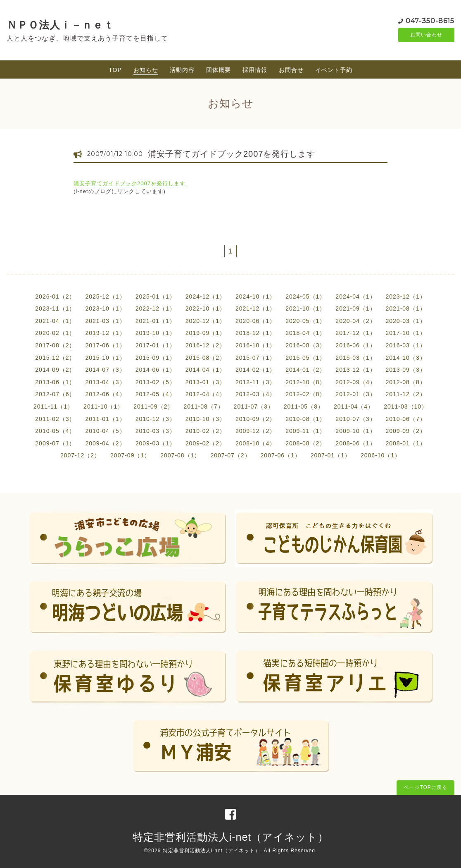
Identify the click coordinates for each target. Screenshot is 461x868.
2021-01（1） (156, 321)
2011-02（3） (55, 419)
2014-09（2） (55, 370)
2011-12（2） (406, 394)
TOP (115, 70)
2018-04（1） (305, 333)
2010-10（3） (206, 419)
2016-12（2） (206, 345)
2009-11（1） (305, 431)
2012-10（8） (305, 382)
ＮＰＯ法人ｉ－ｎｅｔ (60, 25)
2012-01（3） (355, 394)
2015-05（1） (305, 358)
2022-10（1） (206, 308)
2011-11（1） (53, 407)
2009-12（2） (255, 431)
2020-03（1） (406, 321)
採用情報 (255, 70)
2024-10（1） (255, 297)
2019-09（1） (206, 333)
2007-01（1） (331, 455)
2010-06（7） (406, 419)
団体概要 (219, 70)
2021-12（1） (255, 308)
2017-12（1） (355, 333)
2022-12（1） (156, 308)
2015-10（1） (105, 358)
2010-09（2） (255, 419)
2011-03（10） (406, 407)
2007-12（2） (80, 455)
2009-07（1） (55, 443)
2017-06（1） (105, 345)
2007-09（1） (130, 455)
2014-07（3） (105, 370)
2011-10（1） (103, 407)
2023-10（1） (105, 308)
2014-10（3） (406, 358)
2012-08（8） (406, 382)
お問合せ (291, 70)
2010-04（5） (105, 431)
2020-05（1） (305, 321)
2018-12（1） (255, 333)
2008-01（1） (406, 443)
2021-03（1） (105, 321)
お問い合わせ (426, 35)
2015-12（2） (55, 358)
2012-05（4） (156, 394)
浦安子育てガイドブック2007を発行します (232, 154)
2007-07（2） (230, 455)
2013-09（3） (406, 370)
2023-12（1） (406, 297)
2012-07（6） (55, 394)
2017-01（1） (156, 345)
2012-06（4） (105, 394)
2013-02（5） (156, 382)
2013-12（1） (355, 370)
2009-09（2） (406, 431)
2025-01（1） (156, 297)
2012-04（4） (206, 394)
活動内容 (182, 70)
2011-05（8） (304, 407)
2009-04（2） (105, 443)
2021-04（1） (55, 321)
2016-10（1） (255, 345)
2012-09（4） (355, 382)
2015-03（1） (355, 358)
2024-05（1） (305, 297)
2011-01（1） (105, 419)
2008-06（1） (355, 443)
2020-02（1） (55, 333)
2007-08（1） (180, 455)
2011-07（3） (254, 407)
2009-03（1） (156, 443)
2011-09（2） (153, 407)
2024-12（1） (206, 297)
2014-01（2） (305, 370)
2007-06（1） (281, 455)
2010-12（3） (156, 419)
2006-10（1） (381, 455)
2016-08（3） (305, 345)
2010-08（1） (305, 419)
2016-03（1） (406, 345)
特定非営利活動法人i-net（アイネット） (231, 837)
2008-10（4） (255, 443)
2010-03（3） (156, 431)
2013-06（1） (55, 382)
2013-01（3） (206, 382)
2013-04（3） (105, 382)
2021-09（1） (355, 308)
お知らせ (146, 70)
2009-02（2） (206, 443)
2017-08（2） (55, 345)
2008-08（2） (305, 443)
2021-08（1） (406, 308)
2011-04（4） (354, 407)
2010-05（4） (55, 431)
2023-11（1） (55, 308)
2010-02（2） (206, 431)
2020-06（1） (255, 321)
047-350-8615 (430, 20)
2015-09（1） (156, 358)
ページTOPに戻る (425, 787)
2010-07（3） (355, 419)
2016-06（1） (355, 345)
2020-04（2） (355, 321)
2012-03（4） (255, 394)
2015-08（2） (206, 358)
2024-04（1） (355, 297)
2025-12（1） (105, 297)
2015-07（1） (255, 358)
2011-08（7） (203, 407)
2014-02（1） (255, 370)
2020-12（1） (206, 321)
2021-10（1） (305, 308)
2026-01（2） (55, 297)
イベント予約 (334, 70)
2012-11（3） (255, 382)
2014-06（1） (156, 370)
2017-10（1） (406, 333)
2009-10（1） (355, 431)
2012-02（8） (305, 394)
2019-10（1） (156, 333)
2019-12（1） (105, 333)
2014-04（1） (206, 370)
